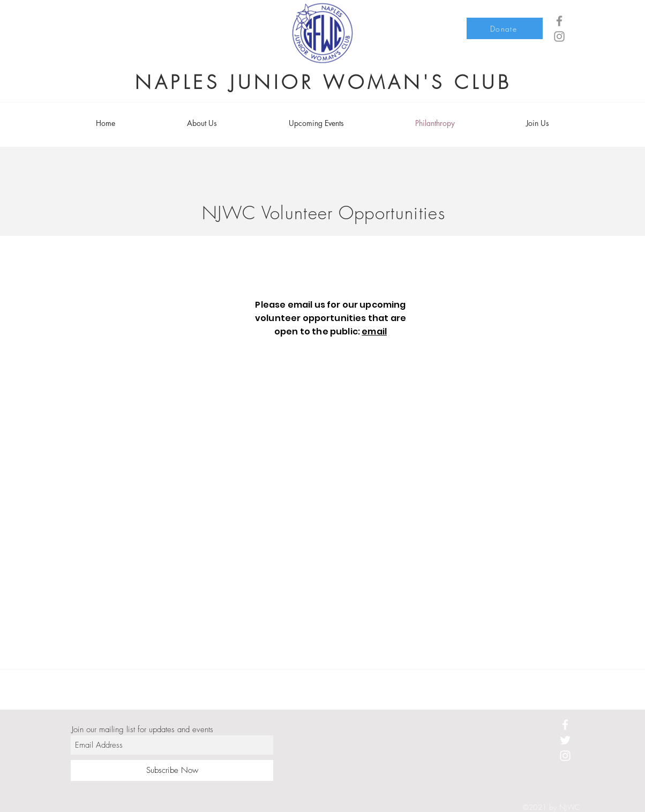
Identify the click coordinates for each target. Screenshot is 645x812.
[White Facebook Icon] (565, 725)
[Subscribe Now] (172, 770)
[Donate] (505, 28)
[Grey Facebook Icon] (559, 21)
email (374, 331)
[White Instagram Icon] (565, 756)
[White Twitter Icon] (565, 740)
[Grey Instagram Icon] (559, 36)
